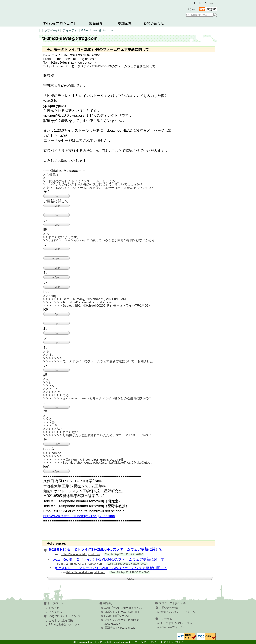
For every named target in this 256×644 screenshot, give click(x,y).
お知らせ (54, 608)
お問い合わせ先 (168, 608)
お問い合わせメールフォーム (178, 612)
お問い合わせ (154, 23)
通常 (202, 9)
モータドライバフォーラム (176, 623)
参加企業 (125, 23)
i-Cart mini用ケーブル (117, 616)
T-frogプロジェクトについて (60, 23)
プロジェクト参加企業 (172, 603)
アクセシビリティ (173, 642)
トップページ (50, 30)
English (198, 4)
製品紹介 (96, 23)
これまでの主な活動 (61, 621)
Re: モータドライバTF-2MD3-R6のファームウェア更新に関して (106, 549)
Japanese (211, 4)
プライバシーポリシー (147, 642)
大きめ (211, 9)
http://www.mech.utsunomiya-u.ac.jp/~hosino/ (79, 516)
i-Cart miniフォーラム (173, 627)
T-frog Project (113, 8)
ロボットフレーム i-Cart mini (122, 612)
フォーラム (70, 30)
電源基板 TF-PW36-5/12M (120, 628)
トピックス (55, 612)
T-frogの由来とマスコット (64, 625)
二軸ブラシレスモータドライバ (123, 608)
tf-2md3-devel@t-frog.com (98, 30)
